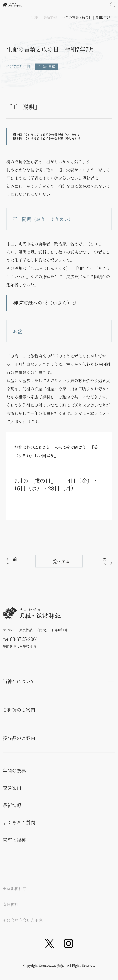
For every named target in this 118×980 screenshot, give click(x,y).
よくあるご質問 (19, 822)
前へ (12, 561)
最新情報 (12, 805)
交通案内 (12, 788)
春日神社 (11, 904)
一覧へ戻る (59, 561)
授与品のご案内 (59, 738)
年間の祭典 (14, 770)
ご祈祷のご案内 (59, 710)
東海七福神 (14, 840)
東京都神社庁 (15, 888)
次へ (104, 561)
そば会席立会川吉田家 (23, 920)
